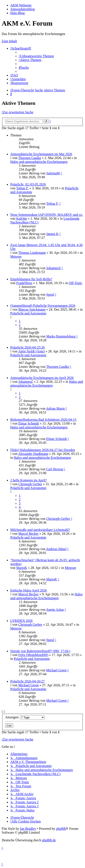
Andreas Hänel (56, 549)
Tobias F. (22, 188)
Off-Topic (75, 283)
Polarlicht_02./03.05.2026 (28, 184)
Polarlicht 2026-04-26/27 (27, 681)
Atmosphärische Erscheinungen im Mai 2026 (41, 154)
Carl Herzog (55, 469)
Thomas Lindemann (32, 253)
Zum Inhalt (9, 41)
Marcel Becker (29, 534)
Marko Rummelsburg (61, 336)
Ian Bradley (28, 829)
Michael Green (56, 670)
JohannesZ (53, 268)
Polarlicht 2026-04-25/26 (27, 347)
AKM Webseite (21, 5)
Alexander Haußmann (33, 454)
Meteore (16, 256)
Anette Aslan (55, 610)
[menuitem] (36, 56)
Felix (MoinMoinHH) (33, 655)
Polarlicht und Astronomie (28, 313)
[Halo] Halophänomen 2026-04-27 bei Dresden (43, 450)
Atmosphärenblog (23, 9)
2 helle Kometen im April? (29, 480)
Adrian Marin (56, 408)
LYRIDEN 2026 (21, 621)
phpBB (61, 829)
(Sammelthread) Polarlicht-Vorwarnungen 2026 (43, 306)
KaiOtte (22, 218)
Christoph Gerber (30, 484)
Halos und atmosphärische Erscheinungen (39, 162)
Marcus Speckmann (32, 309)
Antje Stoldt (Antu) (31, 351)
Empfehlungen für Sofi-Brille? (31, 279)
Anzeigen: (25, 717)
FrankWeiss (24, 283)
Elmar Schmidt (29, 423)
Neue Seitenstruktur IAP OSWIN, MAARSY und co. (47, 215)
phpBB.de (49, 840)
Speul (50, 294)
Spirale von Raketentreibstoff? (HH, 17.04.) (40, 651)
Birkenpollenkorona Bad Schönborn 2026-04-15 (43, 420)
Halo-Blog (18, 13)
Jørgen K (52, 234)
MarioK (22, 568)
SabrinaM (53, 173)
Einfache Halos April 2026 (29, 590)
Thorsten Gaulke (30, 158)
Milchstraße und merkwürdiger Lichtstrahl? (40, 530)
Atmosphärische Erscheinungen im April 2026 (42, 378)
